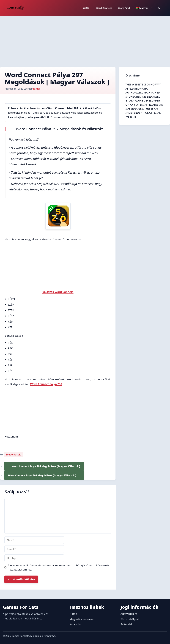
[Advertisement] (85, 40)
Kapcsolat (75, 624)
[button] (159, 8)
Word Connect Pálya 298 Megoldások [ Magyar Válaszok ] (42, 475)
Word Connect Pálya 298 (46, 384)
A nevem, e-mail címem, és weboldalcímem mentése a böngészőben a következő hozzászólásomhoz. (58, 567)
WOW (86, 8)
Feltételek (127, 624)
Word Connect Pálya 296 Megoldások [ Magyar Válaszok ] (46, 466)
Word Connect (104, 8)
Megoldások (13, 455)
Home (73, 614)
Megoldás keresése (81, 619)
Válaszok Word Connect (58, 292)
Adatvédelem (129, 614)
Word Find (124, 8)
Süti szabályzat (130, 619)
